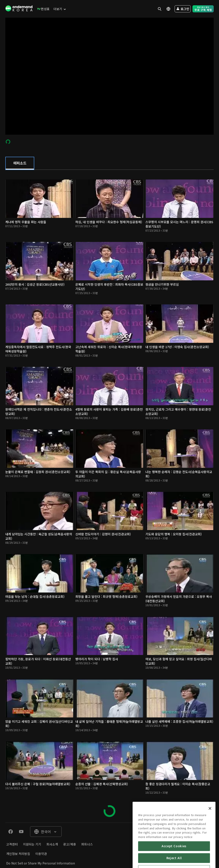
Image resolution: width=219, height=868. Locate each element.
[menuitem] (42, 9)
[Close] (210, 825)
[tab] (20, 163)
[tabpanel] (109, 496)
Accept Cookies (174, 863)
